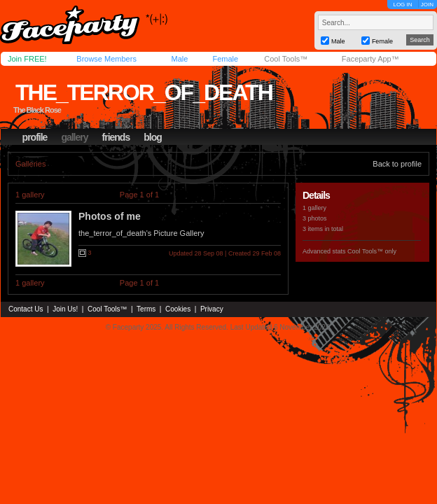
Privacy (212, 309)
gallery (74, 137)
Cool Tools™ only (372, 251)
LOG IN (402, 5)
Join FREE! (27, 59)
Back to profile (397, 164)
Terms (146, 309)
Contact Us (26, 309)
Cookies (178, 309)
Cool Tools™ (286, 59)
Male (179, 59)
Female (225, 59)
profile (35, 137)
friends (116, 137)
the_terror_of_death (144, 92)
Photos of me (110, 216)
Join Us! (65, 309)
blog (153, 137)
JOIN (427, 5)
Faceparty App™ (370, 59)
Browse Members (106, 59)
